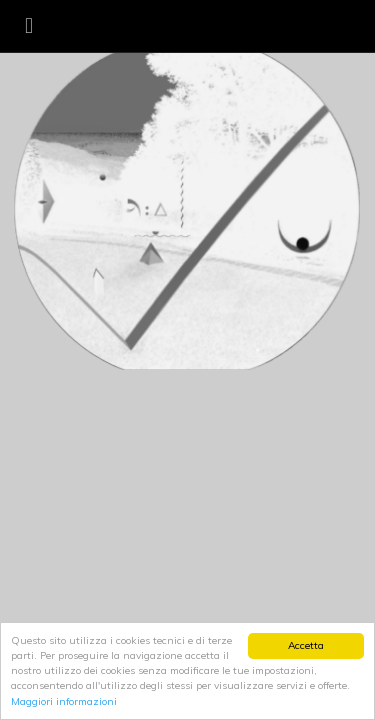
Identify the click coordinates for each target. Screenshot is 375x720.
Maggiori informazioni (64, 701)
